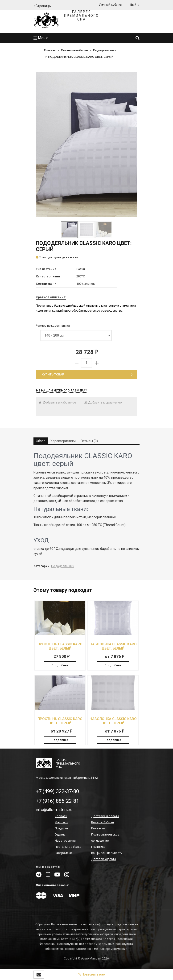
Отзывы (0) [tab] (89, 441)
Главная (50, 50)
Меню (41, 38)
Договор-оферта (104, 859)
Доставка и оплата (105, 816)
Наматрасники (65, 841)
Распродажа (64, 853)
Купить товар (87, 374)
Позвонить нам (92, 974)
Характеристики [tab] (63, 441)
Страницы (43, 6)
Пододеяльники (105, 50)
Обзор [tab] (41, 441)
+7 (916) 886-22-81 (57, 801)
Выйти (135, 5)
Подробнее (60, 665)
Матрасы (61, 822)
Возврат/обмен (103, 822)
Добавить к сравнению (103, 402)
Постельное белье (74, 50)
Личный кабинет (111, 5)
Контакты (98, 828)
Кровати (61, 816)
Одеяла (60, 834)
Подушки (61, 828)
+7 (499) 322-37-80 (57, 791)
